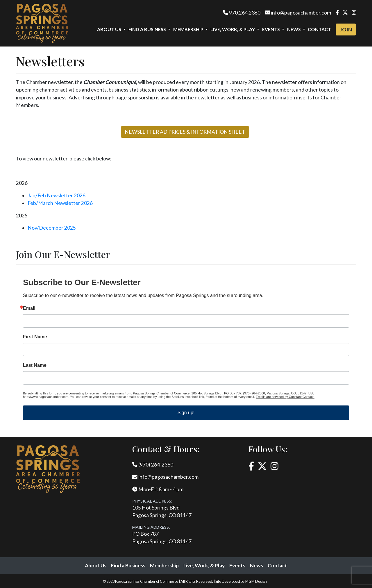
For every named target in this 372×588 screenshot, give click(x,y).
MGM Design (256, 581)
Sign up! (186, 413)
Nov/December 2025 (52, 228)
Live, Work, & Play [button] (233, 29)
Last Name (35, 365)
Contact (319, 29)
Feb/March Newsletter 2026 (60, 203)
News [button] (294, 29)
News (256, 565)
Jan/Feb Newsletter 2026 (57, 195)
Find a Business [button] (148, 29)
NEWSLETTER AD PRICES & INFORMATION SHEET (185, 132)
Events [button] (271, 29)
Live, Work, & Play (204, 565)
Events (237, 565)
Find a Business (128, 565)
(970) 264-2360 (153, 465)
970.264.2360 (242, 13)
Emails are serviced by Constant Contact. (285, 397)
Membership (164, 565)
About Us (96, 565)
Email (29, 308)
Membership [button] (189, 29)
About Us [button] (110, 29)
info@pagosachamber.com (298, 13)
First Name (35, 337)
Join (346, 30)
